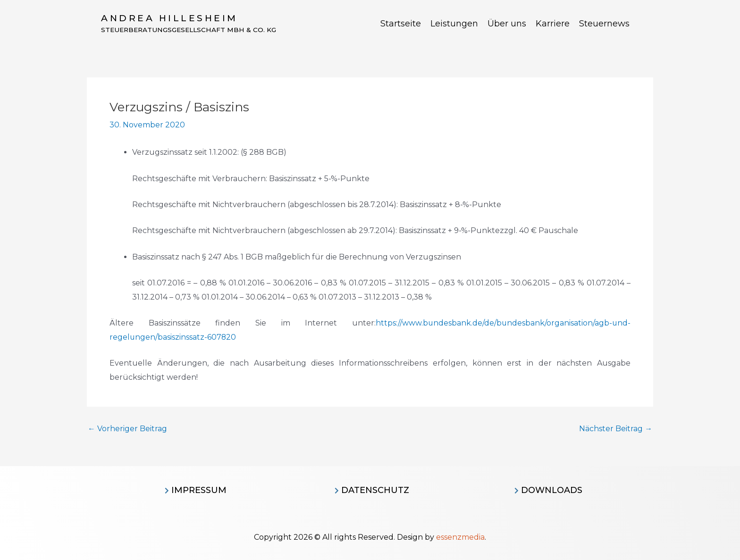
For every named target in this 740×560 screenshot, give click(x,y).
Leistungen (454, 24)
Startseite (401, 24)
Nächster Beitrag (616, 429)
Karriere (553, 24)
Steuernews (604, 24)
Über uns (507, 24)
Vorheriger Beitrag (127, 429)
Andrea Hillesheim (169, 18)
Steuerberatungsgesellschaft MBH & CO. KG (191, 30)
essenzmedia (460, 537)
